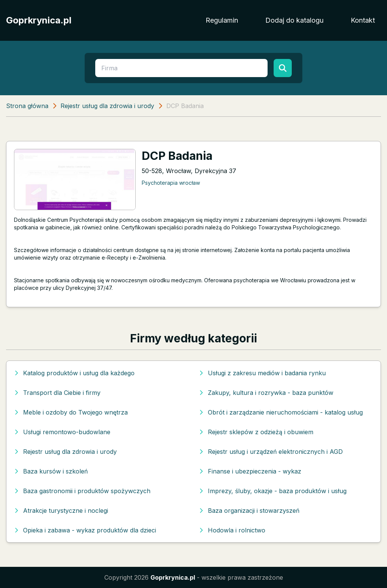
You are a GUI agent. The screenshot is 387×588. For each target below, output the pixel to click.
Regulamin (222, 20)
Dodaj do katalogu (294, 20)
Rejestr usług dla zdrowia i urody (107, 106)
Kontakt (363, 20)
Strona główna (27, 106)
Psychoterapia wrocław (171, 183)
